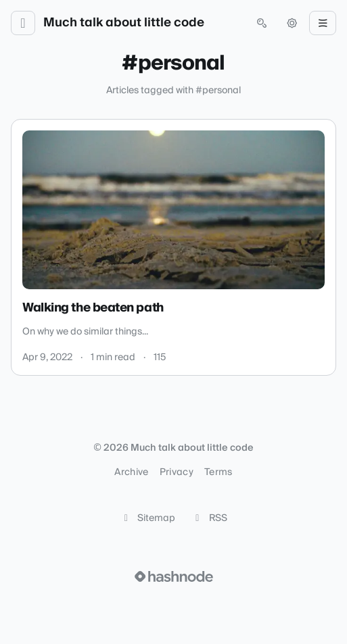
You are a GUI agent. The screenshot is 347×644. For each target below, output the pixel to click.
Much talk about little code (124, 23)
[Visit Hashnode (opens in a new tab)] (174, 576)
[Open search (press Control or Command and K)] (262, 23)
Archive (131, 472)
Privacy (177, 472)
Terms (218, 472)
